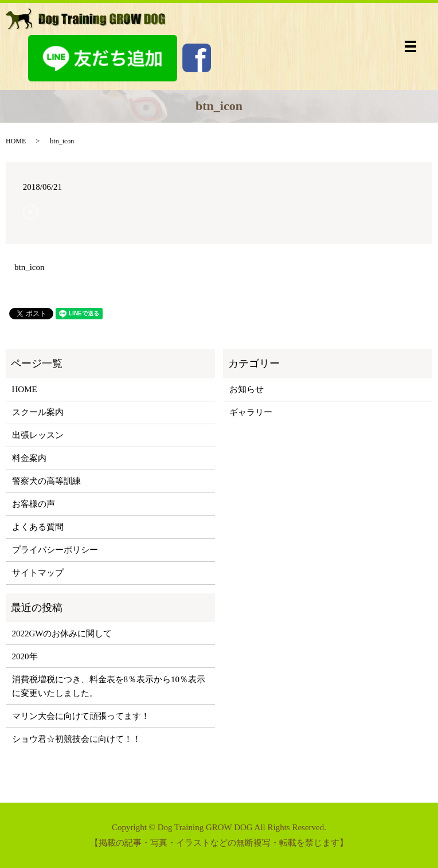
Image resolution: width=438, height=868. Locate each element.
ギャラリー (251, 412)
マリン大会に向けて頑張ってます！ (81, 716)
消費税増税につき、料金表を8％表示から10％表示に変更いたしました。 (109, 686)
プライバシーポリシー (55, 550)
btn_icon (30, 267)
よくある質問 (38, 527)
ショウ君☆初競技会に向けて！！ (77, 739)
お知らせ (247, 389)
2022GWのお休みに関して (62, 634)
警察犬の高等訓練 (46, 481)
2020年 (25, 656)
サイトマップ (38, 573)
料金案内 (29, 458)
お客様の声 (34, 504)
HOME (16, 141)
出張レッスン (38, 435)
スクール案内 (38, 412)
